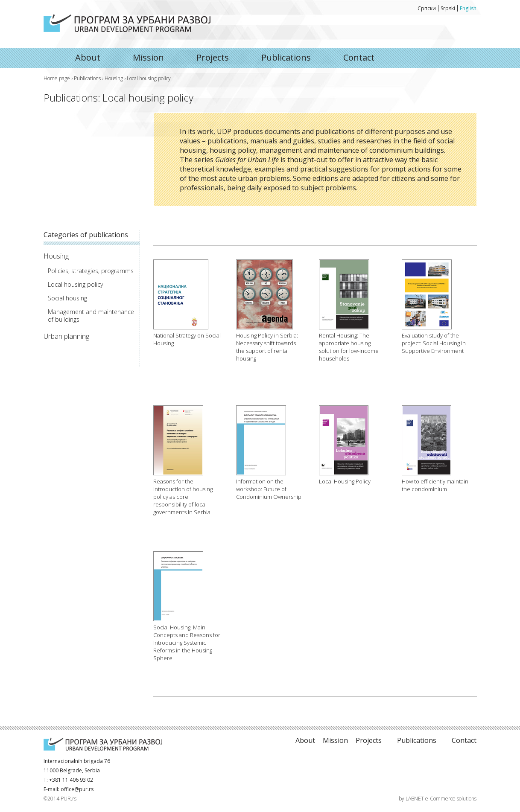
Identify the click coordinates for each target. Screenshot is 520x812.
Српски (427, 8)
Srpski (448, 8)
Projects (213, 57)
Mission (148, 57)
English (468, 8)
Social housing (67, 298)
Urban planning (66, 336)
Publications (286, 57)
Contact (359, 57)
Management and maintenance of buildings (91, 316)
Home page (57, 78)
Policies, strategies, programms (91, 271)
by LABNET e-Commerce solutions (438, 799)
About (127, 23)
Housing (114, 78)
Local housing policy (75, 285)
